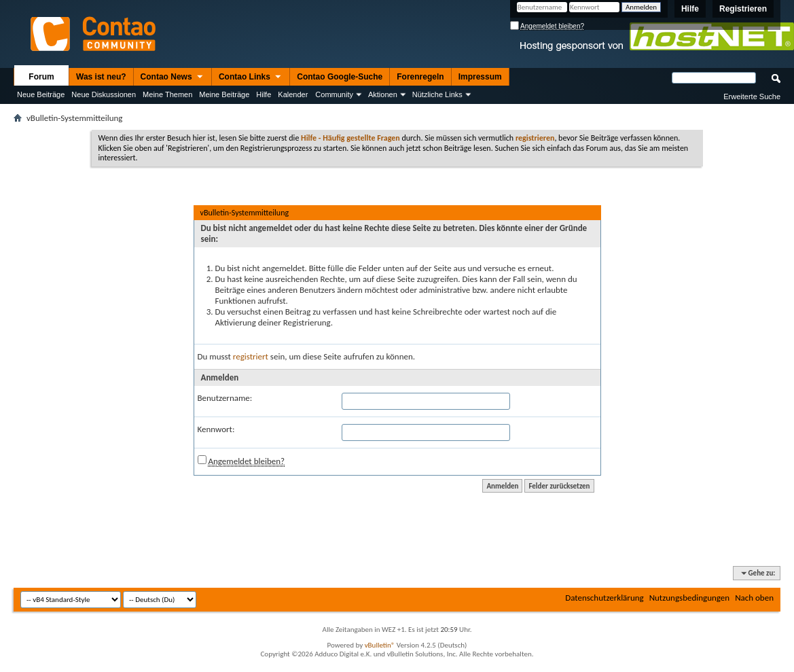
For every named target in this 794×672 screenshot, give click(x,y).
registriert (251, 356)
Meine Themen (167, 94)
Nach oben (754, 598)
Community (334, 94)
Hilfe (690, 9)
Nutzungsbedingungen (690, 598)
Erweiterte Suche (752, 96)
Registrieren (743, 9)
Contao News (173, 77)
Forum (41, 77)
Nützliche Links (437, 94)
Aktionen (383, 94)
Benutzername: (225, 398)
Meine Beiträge (224, 94)
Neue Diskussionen (104, 94)
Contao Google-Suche (340, 77)
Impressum (480, 77)
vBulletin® (380, 645)
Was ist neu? (101, 77)
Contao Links (251, 77)
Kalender (293, 94)
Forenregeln (420, 77)
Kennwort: (216, 429)
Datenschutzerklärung (604, 598)
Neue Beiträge (41, 94)
